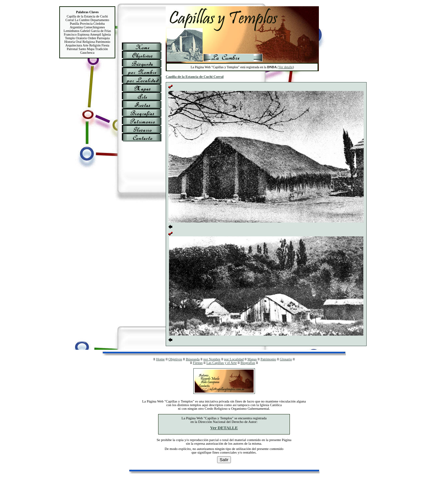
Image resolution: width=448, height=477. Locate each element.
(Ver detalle (285, 67)
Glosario (286, 359)
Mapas (252, 359)
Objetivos (175, 359)
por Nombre (212, 359)
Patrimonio (268, 359)
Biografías (248, 363)
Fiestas (198, 363)
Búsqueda (193, 359)
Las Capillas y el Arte (221, 363)
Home (160, 359)
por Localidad (234, 359)
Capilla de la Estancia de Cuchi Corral (195, 77)
